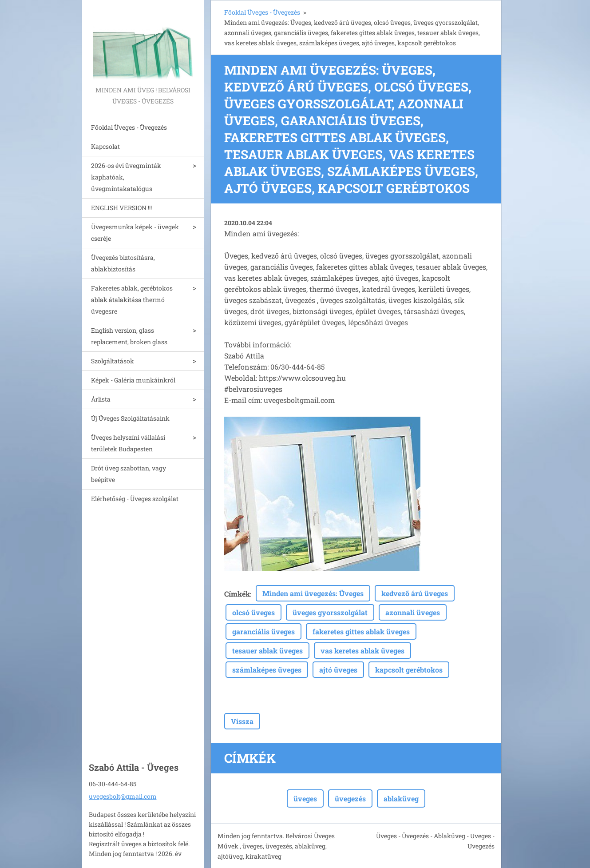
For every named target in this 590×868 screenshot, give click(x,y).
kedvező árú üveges (415, 593)
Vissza (242, 721)
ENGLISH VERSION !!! (121, 208)
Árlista (101, 399)
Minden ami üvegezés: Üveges (313, 593)
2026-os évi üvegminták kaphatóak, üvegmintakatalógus (126, 177)
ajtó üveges (338, 670)
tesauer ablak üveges (267, 651)
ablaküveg (401, 798)
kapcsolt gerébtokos (409, 670)
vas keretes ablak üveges (362, 651)
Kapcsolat (105, 146)
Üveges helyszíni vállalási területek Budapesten (128, 443)
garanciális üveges (263, 631)
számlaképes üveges (267, 670)
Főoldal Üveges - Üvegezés (129, 127)
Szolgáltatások (113, 361)
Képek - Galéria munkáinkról (133, 380)
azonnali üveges (413, 612)
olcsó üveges (253, 612)
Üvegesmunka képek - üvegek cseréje (135, 233)
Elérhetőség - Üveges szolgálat (135, 499)
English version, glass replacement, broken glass (129, 336)
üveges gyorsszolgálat (330, 612)
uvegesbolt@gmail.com (123, 796)
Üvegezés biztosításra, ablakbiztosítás (123, 263)
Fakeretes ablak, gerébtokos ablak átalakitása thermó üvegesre (132, 300)
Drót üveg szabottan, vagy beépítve (129, 474)
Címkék (237, 594)
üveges (305, 798)
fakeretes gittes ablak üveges (361, 631)
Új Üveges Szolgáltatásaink (130, 418)
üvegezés (350, 798)
